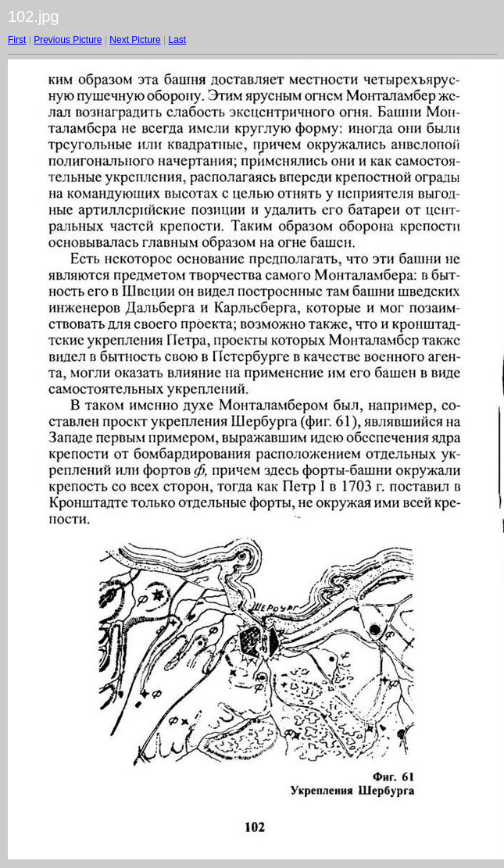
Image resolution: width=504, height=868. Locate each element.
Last (177, 40)
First (17, 40)
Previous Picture (68, 40)
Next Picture (135, 40)
